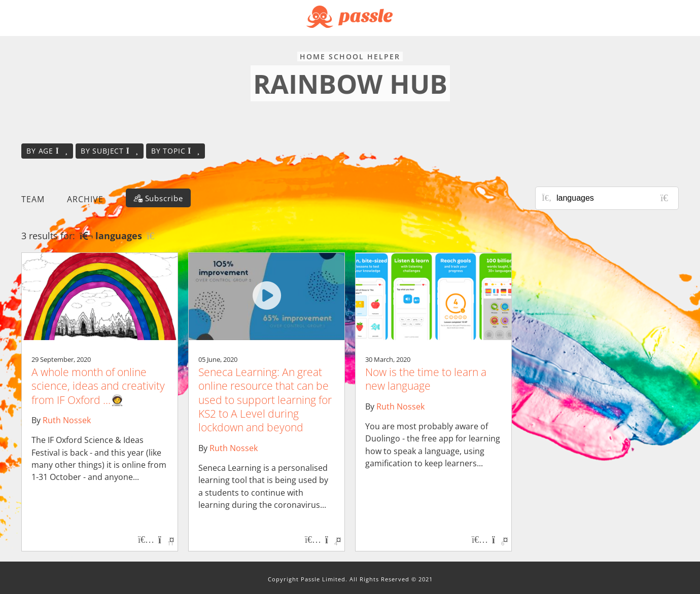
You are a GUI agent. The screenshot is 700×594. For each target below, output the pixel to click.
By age (47, 151)
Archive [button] (85, 199)
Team (33, 199)
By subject (110, 151)
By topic (176, 151)
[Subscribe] (158, 198)
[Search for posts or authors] (614, 198)
